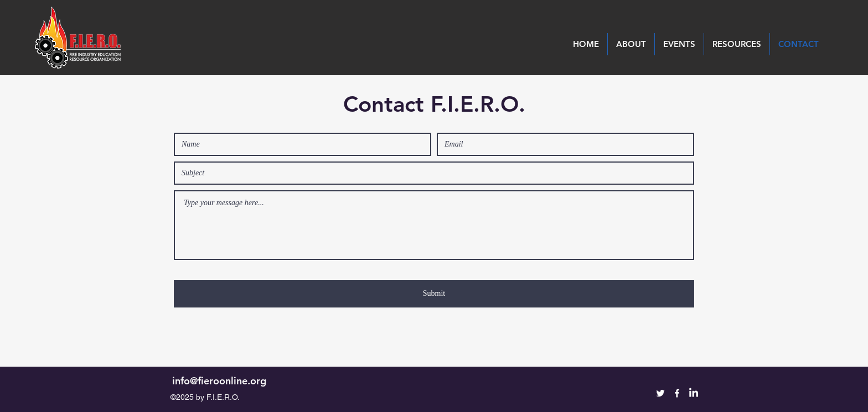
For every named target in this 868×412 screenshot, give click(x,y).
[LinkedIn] (694, 393)
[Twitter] (660, 393)
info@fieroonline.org (219, 381)
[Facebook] (677, 393)
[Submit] (434, 294)
